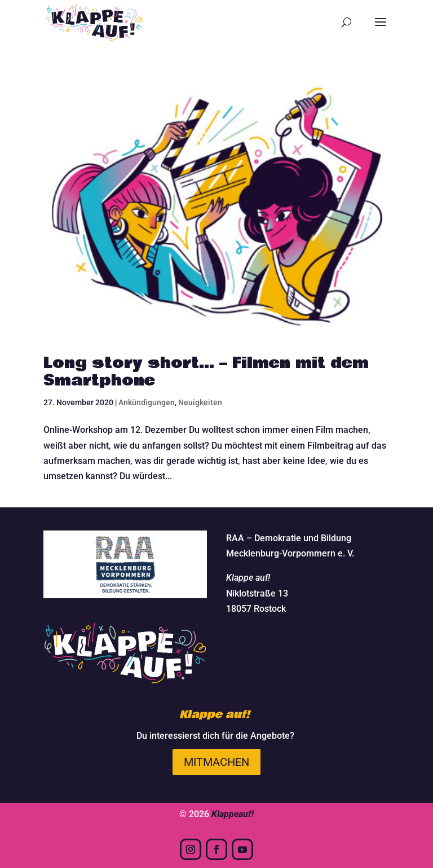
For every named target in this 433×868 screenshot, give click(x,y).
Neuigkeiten (200, 402)
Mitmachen (216, 762)
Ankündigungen (147, 402)
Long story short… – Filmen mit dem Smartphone (206, 372)
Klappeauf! (233, 814)
